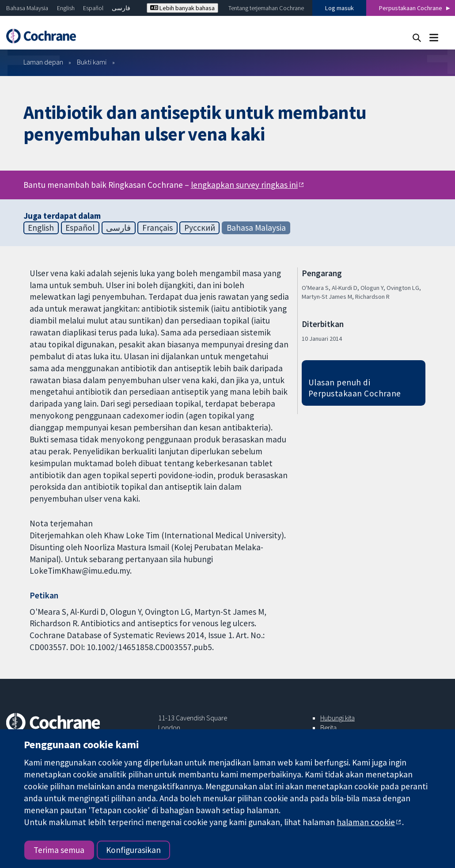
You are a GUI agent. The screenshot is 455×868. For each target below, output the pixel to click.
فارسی (121, 8)
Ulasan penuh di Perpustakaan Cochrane (355, 388)
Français (157, 228)
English (66, 8)
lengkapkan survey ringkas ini (244, 185)
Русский (200, 228)
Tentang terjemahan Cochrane (266, 8)
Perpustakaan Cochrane (411, 8)
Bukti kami (92, 62)
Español (93, 8)
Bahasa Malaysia (27, 8)
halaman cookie (366, 822)
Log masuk (339, 8)
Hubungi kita (337, 718)
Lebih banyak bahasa (182, 8)
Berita (328, 727)
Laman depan (43, 62)
